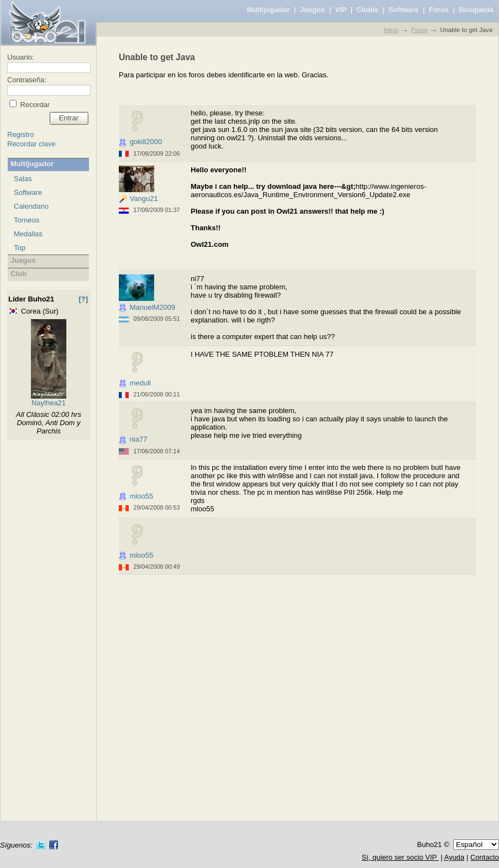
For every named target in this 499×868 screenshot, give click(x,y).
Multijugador (269, 10)
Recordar (34, 105)
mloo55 (142, 496)
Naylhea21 (49, 403)
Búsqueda (476, 10)
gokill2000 (146, 142)
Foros (439, 10)
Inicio (391, 30)
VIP (341, 10)
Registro (20, 134)
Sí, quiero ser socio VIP (400, 857)
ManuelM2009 (153, 307)
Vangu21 (144, 199)
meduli (140, 383)
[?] (83, 299)
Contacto (485, 857)
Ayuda (455, 857)
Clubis (367, 10)
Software (404, 10)
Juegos (313, 10)
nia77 (139, 439)
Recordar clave (31, 144)
